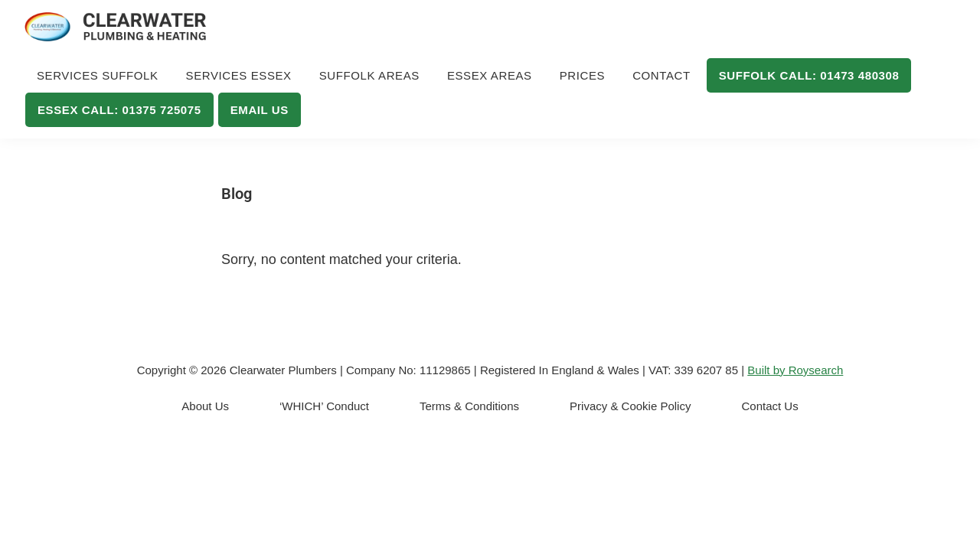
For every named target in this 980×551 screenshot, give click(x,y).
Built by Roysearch (795, 370)
